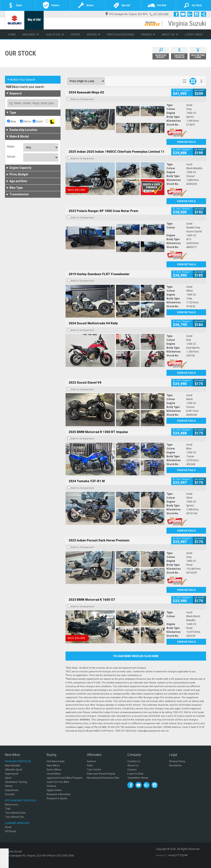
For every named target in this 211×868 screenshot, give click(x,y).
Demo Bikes (54, 770)
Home (12, 34)
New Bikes (31, 34)
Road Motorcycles (18, 761)
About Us (170, 34)
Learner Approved (17, 823)
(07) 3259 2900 (161, 14)
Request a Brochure (59, 794)
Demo (26, 121)
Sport (8, 778)
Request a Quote (57, 798)
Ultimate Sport (14, 770)
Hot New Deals (56, 761)
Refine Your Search (21, 80)
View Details (186, 142)
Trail (8, 809)
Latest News (194, 34)
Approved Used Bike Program (65, 778)
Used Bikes (54, 774)
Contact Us (134, 761)
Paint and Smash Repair (101, 774)
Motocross (12, 805)
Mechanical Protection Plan (103, 778)
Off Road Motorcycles (21, 800)
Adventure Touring (16, 782)
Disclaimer (175, 765)
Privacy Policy (177, 761)
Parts (90, 765)
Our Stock (55, 34)
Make (11, 147)
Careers (132, 770)
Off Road (10, 831)
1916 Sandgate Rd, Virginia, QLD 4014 (127, 14)
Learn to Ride (135, 774)
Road (8, 827)
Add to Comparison (83, 99)
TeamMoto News (138, 778)
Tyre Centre (94, 770)
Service (94, 34)
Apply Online (54, 790)
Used (38, 121)
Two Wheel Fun (14, 817)
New (12, 121)
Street (9, 786)
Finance (148, 34)
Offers (75, 34)
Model (11, 157)
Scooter (10, 794)
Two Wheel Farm (15, 813)
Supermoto (12, 790)
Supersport (12, 774)
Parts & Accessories (121, 34)
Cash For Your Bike (58, 782)
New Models (13, 765)
